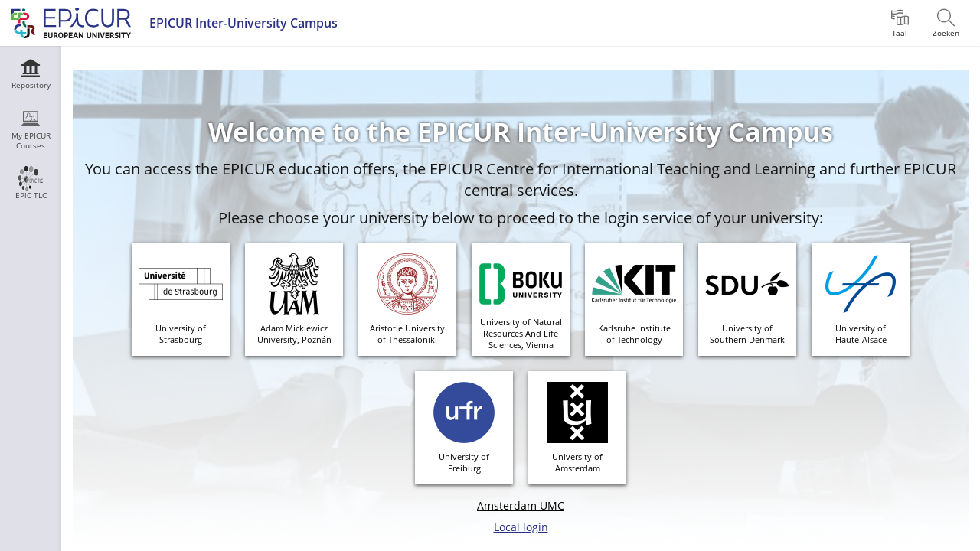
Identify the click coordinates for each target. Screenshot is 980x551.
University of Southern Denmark (747, 334)
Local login (521, 527)
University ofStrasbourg (181, 334)
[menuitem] (900, 23)
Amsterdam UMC (521, 505)
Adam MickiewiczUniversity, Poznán (294, 334)
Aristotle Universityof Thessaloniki (407, 334)
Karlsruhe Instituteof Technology (634, 334)
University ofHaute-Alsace (861, 334)
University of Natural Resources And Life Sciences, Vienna (521, 333)
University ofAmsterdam (577, 462)
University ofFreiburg (464, 462)
